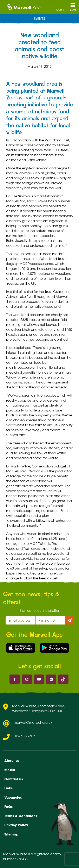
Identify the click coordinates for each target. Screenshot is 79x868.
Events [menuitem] (39, 19)
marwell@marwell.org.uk (33, 722)
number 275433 (15, 859)
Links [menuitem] (8, 788)
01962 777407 (24, 736)
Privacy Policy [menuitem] (16, 825)
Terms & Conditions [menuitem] (21, 816)
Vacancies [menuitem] (13, 797)
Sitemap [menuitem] (11, 834)
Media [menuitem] (10, 770)
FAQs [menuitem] (8, 807)
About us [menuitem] (12, 761)
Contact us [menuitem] (14, 779)
